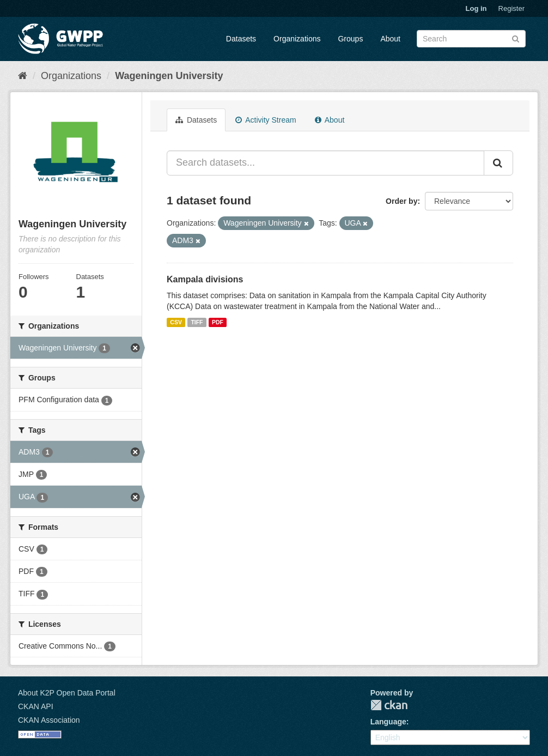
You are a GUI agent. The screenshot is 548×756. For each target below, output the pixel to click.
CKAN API (36, 706)
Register (512, 8)
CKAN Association (49, 720)
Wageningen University (169, 76)
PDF (218, 322)
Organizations (297, 39)
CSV (176, 322)
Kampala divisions (205, 279)
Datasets (241, 39)
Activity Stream (266, 120)
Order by (401, 201)
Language (388, 722)
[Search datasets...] (325, 163)
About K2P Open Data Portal (67, 693)
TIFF (197, 322)
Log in (476, 8)
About (390, 39)
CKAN (389, 705)
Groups (350, 39)
